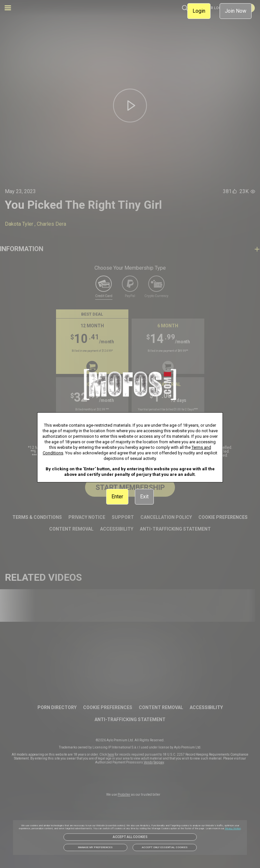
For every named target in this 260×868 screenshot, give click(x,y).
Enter (117, 497)
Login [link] (199, 11)
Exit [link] (144, 497)
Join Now (236, 11)
